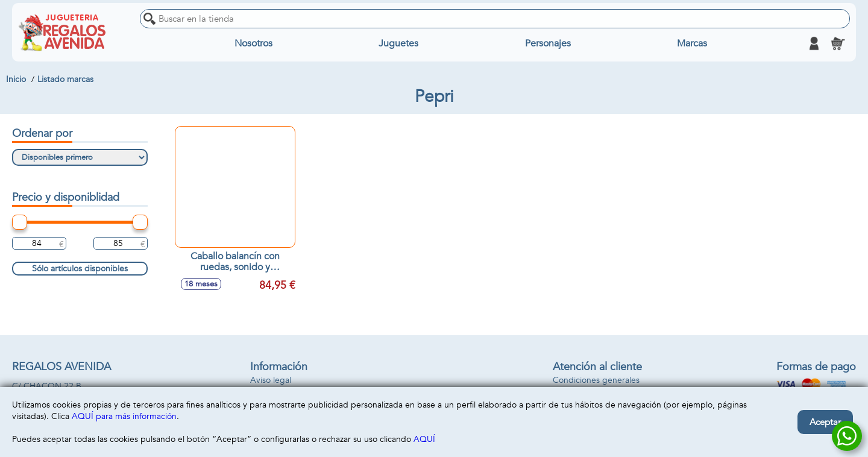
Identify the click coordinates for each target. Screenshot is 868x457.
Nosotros (253, 43)
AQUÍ (424, 439)
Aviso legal (271, 380)
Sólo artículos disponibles (80, 269)
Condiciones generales (596, 380)
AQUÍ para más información (124, 416)
